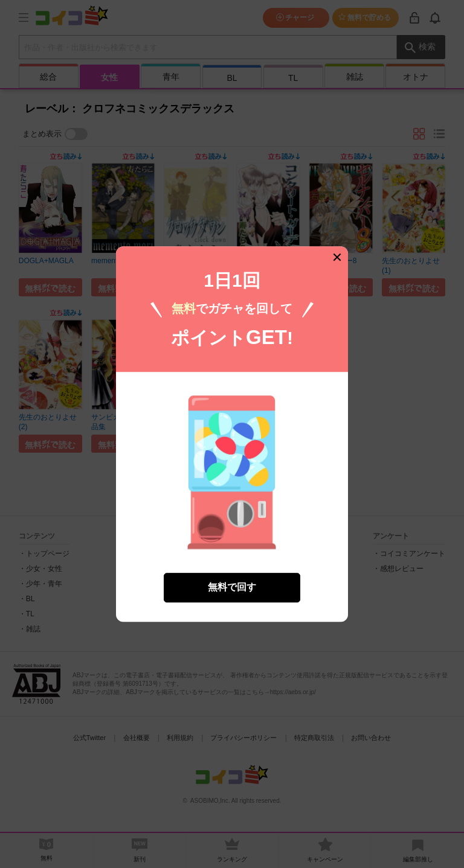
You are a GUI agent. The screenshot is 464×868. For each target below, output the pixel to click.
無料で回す (232, 580)
